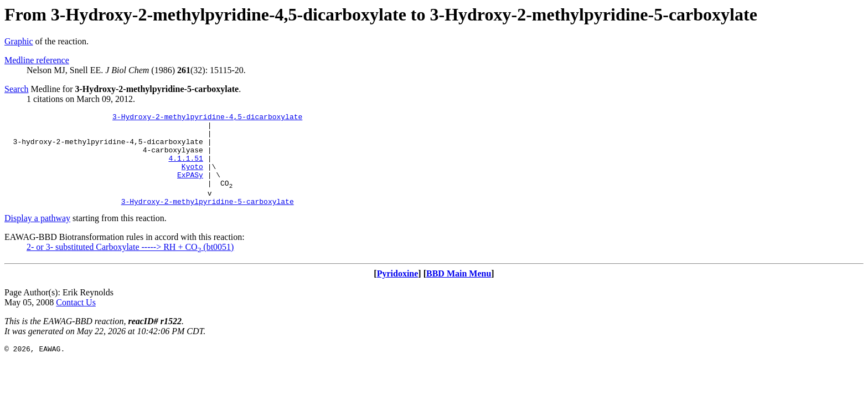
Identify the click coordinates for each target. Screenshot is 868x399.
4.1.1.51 (185, 168)
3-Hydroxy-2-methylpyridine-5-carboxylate (208, 219)
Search (17, 89)
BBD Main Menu (459, 292)
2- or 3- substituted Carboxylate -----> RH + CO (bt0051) (130, 265)
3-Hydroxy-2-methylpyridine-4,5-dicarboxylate (207, 118)
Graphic (19, 41)
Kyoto (192, 178)
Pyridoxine (398, 292)
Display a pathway (37, 236)
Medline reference (37, 60)
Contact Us (76, 321)
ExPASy (190, 188)
